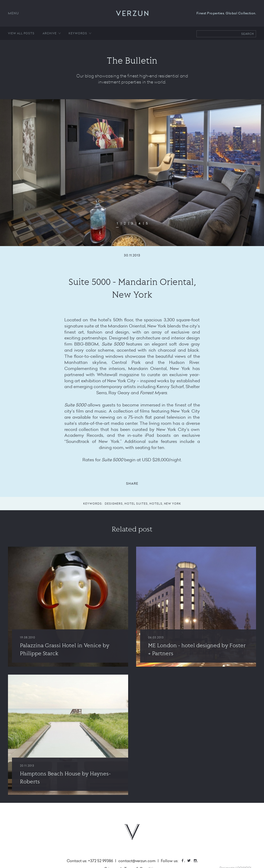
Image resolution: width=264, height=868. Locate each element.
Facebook (185, 861)
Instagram (197, 861)
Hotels (156, 504)
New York (173, 504)
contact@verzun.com (137, 861)
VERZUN (132, 13)
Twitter (191, 861)
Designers (114, 504)
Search (248, 34)
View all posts (21, 33)
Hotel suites (136, 504)
